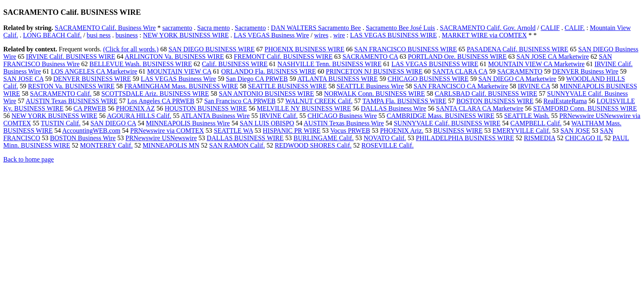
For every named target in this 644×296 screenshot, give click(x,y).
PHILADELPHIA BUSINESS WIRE (465, 138)
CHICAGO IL (584, 138)
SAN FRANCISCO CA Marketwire (461, 86)
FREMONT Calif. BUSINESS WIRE (283, 57)
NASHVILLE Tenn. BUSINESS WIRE (330, 64)
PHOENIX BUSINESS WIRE (304, 49)
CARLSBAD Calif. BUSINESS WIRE (486, 94)
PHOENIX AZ (135, 108)
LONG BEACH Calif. (52, 35)
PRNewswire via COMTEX (167, 131)
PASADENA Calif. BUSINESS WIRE (517, 49)
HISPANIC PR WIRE (292, 131)
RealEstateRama (565, 101)
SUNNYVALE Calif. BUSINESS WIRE (447, 123)
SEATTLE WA (233, 131)
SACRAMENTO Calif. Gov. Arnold (488, 28)
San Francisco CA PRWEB (240, 101)
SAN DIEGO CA (113, 123)
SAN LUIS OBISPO (267, 123)
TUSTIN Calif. (61, 123)
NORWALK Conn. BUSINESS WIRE (375, 94)
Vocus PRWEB (350, 131)
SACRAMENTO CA (370, 57)
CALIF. (575, 28)
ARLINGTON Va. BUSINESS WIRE (175, 57)
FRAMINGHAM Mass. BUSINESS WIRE (181, 86)
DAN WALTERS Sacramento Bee (316, 28)
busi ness (99, 35)
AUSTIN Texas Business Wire (344, 123)
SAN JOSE (575, 131)
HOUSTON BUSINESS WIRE (206, 108)
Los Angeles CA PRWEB (161, 101)
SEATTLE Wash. (527, 116)
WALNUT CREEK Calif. (319, 101)
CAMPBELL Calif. (536, 123)
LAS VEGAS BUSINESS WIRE (393, 35)
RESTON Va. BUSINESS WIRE (71, 86)
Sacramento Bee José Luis (400, 28)
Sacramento (251, 28)
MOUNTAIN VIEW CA (179, 71)
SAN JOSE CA (23, 79)
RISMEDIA (539, 138)
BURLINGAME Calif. (324, 138)
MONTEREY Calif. (106, 145)
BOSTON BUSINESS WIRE (495, 101)
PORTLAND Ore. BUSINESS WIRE (457, 57)
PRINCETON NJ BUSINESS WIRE (374, 71)
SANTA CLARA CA (460, 71)
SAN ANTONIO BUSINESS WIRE (267, 94)
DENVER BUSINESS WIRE (92, 79)
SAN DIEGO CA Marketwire (517, 79)
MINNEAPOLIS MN (171, 145)
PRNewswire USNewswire (161, 138)
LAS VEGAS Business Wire (271, 35)
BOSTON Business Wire (83, 138)
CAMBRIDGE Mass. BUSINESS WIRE (441, 116)
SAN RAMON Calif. (237, 145)
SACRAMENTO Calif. (61, 94)
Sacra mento (214, 28)
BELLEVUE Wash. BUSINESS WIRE (141, 64)
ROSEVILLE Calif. (388, 145)
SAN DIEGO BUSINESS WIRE (212, 49)
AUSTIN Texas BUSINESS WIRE (71, 101)
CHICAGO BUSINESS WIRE (428, 79)
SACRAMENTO (520, 71)
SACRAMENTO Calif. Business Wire (105, 28)
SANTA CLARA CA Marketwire (480, 108)
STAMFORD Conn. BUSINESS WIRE (585, 108)
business (126, 35)
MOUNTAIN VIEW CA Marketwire (536, 64)
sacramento (177, 28)
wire (339, 35)
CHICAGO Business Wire (342, 116)
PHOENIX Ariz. (402, 131)
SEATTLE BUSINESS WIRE (287, 86)
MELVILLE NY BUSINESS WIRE (304, 108)
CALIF (550, 28)
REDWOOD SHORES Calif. (313, 145)
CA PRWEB (90, 108)
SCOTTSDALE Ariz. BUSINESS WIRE (155, 94)
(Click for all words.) (131, 49)
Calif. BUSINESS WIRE (235, 64)
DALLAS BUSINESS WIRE (245, 138)
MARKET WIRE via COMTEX (484, 35)
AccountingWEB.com (91, 131)
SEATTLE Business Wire (370, 86)
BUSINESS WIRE (458, 131)
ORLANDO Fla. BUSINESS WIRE (269, 71)
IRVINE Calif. (279, 116)
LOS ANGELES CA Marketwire (94, 71)
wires (321, 35)
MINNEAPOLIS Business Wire (188, 123)
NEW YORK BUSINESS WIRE (186, 35)
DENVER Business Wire (585, 71)
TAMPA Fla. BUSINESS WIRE (404, 101)
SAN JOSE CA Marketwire (553, 57)
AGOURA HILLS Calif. (139, 116)
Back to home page (29, 159)
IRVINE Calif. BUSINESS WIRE (70, 57)
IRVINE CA (534, 86)
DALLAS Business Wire (393, 108)
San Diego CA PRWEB (257, 79)
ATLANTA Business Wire (215, 116)
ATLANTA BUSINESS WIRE (338, 79)
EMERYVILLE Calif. (521, 131)
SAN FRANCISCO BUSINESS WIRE (405, 49)
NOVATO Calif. (385, 138)
